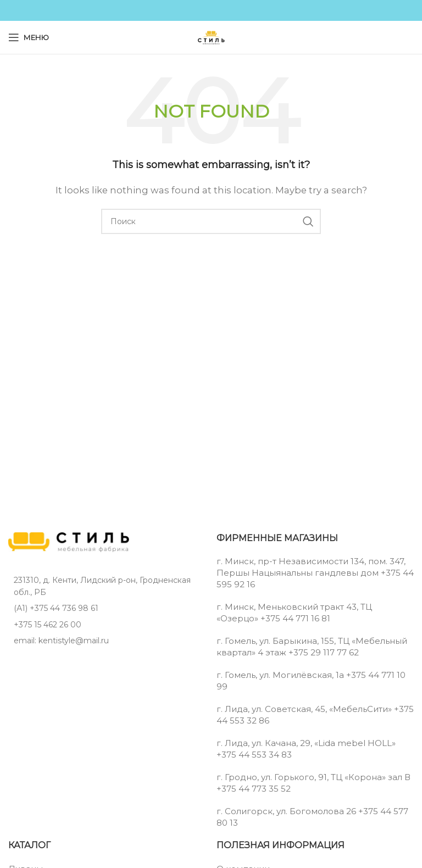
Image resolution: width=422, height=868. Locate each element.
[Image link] (69, 541)
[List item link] (107, 608)
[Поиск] (211, 221)
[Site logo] (211, 37)
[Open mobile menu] (29, 37)
